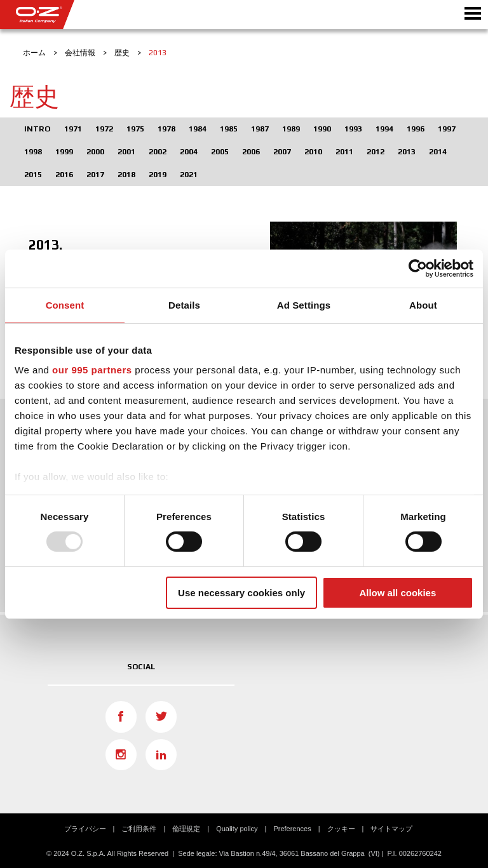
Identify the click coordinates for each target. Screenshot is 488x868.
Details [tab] (184, 304)
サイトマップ (391, 829)
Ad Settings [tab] (304, 304)
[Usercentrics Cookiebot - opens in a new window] (418, 268)
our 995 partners (92, 370)
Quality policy (237, 829)
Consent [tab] (65, 304)
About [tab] (423, 304)
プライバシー (85, 829)
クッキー (341, 829)
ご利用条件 (139, 829)
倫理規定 (186, 829)
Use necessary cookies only (241, 593)
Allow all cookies (397, 593)
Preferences (292, 829)
